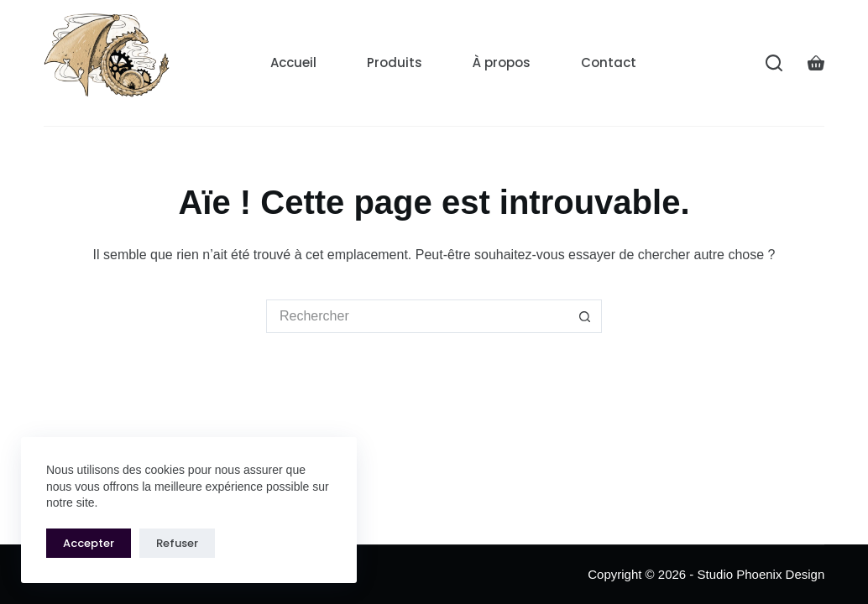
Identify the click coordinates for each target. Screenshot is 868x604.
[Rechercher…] (417, 316)
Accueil (293, 62)
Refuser (177, 543)
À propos (502, 62)
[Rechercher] (774, 63)
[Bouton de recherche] (585, 316)
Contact (609, 62)
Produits (395, 62)
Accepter (89, 543)
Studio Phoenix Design (761, 574)
